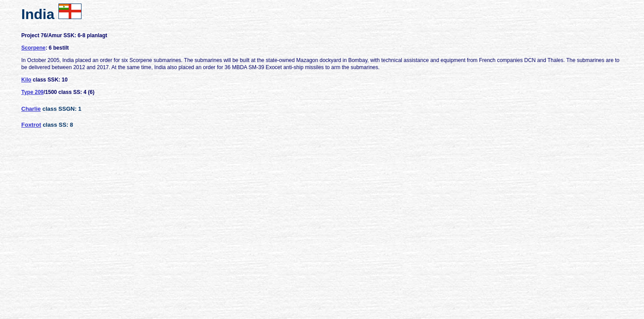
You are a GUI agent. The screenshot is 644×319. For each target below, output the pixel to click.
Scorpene (33, 48)
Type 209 (32, 92)
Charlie (31, 109)
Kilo (26, 80)
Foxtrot (31, 125)
